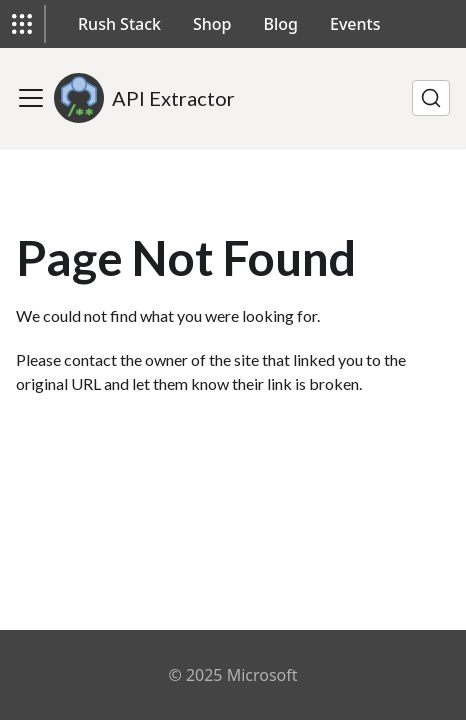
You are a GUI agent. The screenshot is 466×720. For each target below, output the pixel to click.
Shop (212, 24)
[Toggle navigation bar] (31, 98)
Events (355, 24)
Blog (281, 24)
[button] (22, 24)
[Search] (431, 98)
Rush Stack (119, 24)
